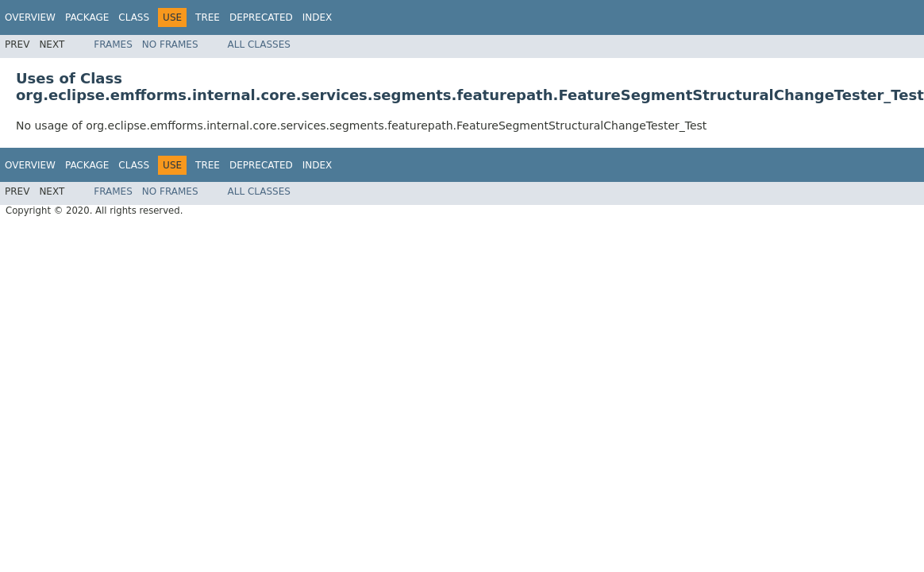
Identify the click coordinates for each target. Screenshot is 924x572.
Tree (208, 17)
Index (318, 17)
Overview (30, 17)
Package (87, 17)
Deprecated (261, 17)
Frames (113, 44)
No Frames (170, 44)
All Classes (259, 44)
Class (134, 17)
